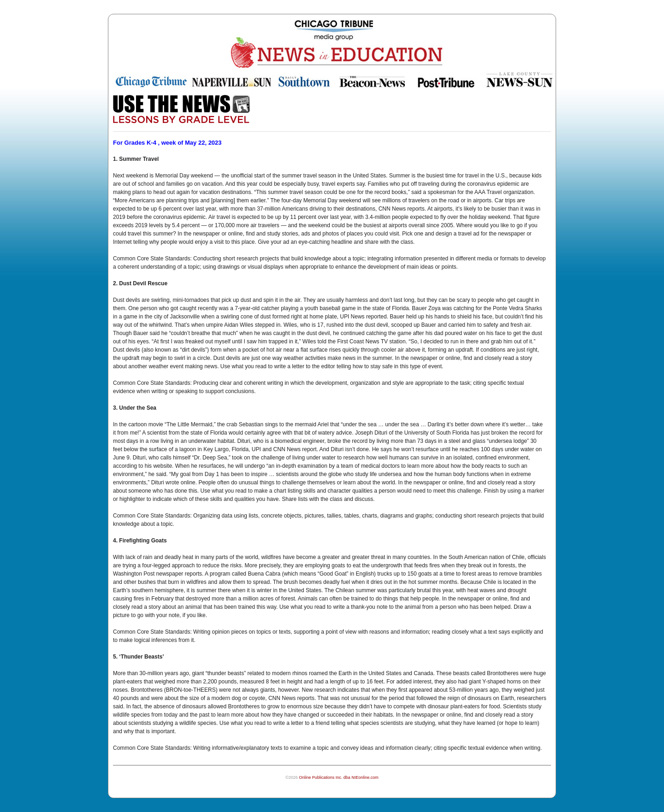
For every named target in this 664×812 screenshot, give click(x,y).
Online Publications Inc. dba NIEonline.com (339, 777)
